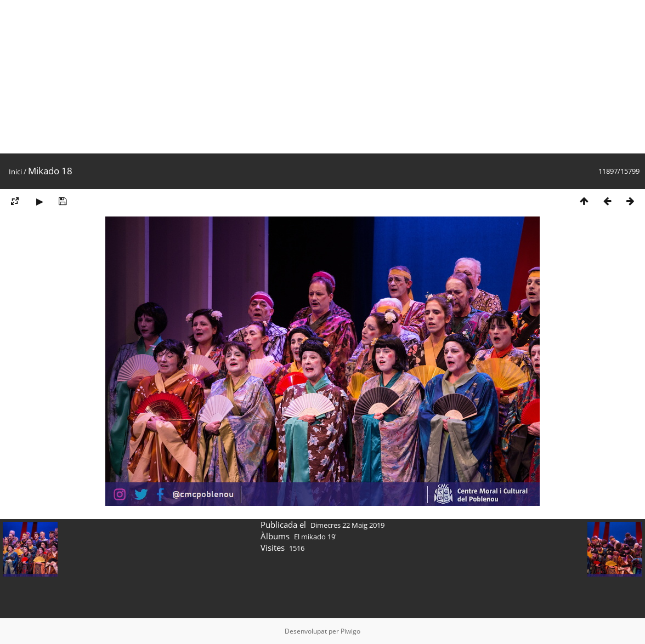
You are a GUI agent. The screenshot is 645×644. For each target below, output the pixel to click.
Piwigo (350, 631)
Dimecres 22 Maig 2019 (347, 525)
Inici (15, 172)
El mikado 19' (315, 537)
